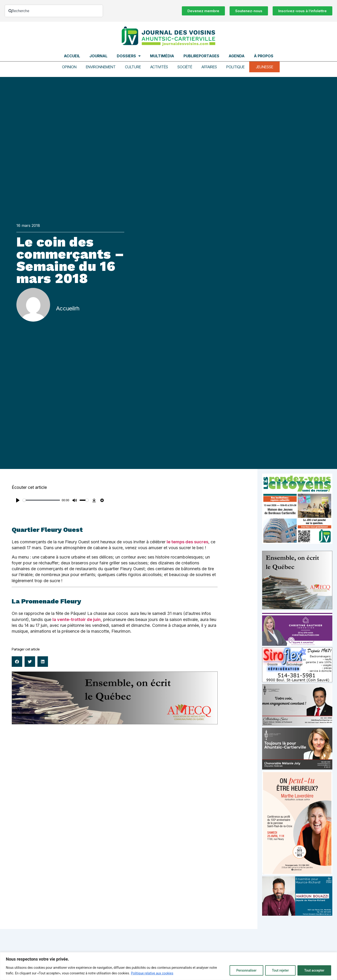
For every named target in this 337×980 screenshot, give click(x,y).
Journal (98, 56)
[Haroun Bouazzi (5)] (297, 914)
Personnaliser (246, 970)
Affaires (209, 67)
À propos (264, 56)
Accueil (72, 56)
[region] (168, 966)
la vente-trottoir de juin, (77, 619)
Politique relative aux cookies (152, 973)
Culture (133, 67)
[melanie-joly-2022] (297, 768)
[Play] (18, 500)
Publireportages (201, 56)
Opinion (69, 67)
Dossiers (129, 56)
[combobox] (54, 11)
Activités (159, 67)
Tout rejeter (280, 970)
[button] (17, 662)
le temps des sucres (187, 542)
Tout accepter (314, 970)
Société (185, 67)
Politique (235, 67)
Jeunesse (264, 67)
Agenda (237, 56)
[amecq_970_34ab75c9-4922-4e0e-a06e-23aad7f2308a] (115, 723)
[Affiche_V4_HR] (297, 873)
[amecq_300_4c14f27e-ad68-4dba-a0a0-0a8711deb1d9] (297, 608)
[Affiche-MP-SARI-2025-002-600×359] (297, 725)
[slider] (41, 500)
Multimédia (162, 56)
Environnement (101, 67)
